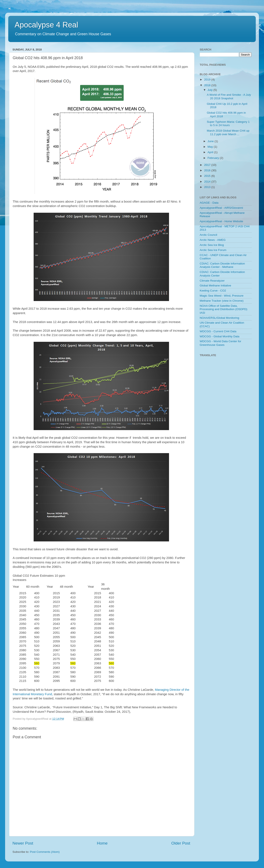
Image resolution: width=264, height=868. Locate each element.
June (211, 141)
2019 (208, 80)
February (214, 158)
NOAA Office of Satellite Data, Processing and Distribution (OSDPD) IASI (223, 309)
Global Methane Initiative (215, 285)
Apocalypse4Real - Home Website (221, 221)
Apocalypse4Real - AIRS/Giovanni (221, 208)
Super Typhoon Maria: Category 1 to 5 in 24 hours (228, 123)
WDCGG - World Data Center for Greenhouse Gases (220, 343)
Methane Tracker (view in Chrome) (222, 301)
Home (102, 843)
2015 (208, 176)
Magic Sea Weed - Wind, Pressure (222, 296)
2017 (208, 165)
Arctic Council (208, 235)
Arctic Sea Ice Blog (212, 245)
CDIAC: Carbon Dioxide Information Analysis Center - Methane (222, 265)
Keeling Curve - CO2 (213, 291)
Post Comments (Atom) (45, 852)
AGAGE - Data (209, 203)
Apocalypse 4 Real (46, 25)
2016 (208, 170)
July (210, 90)
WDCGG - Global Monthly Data (220, 336)
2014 (208, 182)
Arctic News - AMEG (213, 240)
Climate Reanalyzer (212, 281)
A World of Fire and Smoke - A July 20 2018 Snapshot (229, 96)
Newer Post (23, 843)
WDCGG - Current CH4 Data (218, 331)
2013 (208, 187)
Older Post (181, 843)
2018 (208, 85)
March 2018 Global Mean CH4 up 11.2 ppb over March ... (228, 132)
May (211, 147)
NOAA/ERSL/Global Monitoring (219, 318)
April (211, 152)
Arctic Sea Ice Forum (213, 250)
